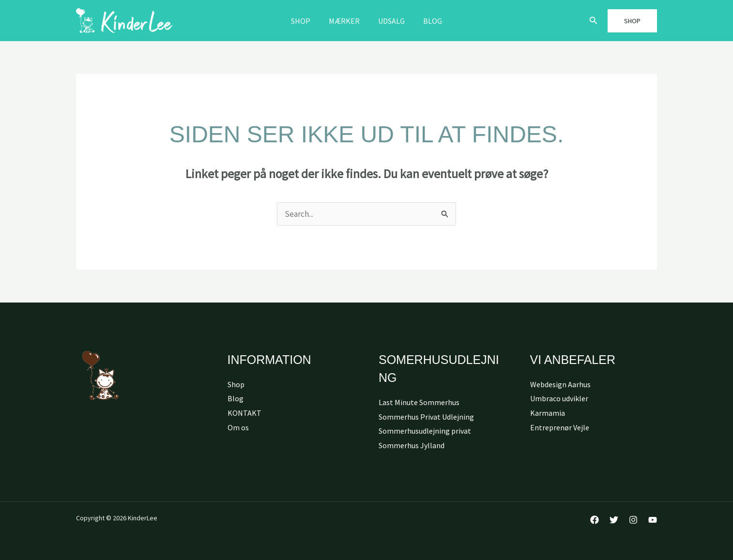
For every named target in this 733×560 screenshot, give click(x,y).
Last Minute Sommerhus (419, 402)
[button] (594, 21)
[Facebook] (595, 520)
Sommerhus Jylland (412, 445)
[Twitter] (614, 520)
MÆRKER (346, 21)
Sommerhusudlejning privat (425, 431)
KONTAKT (244, 413)
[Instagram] (633, 520)
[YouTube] (653, 520)
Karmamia (548, 413)
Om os (238, 427)
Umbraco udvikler (559, 398)
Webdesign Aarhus (560, 384)
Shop (305, 21)
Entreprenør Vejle (560, 427)
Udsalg (390, 21)
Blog (428, 21)
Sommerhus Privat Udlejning (426, 417)
